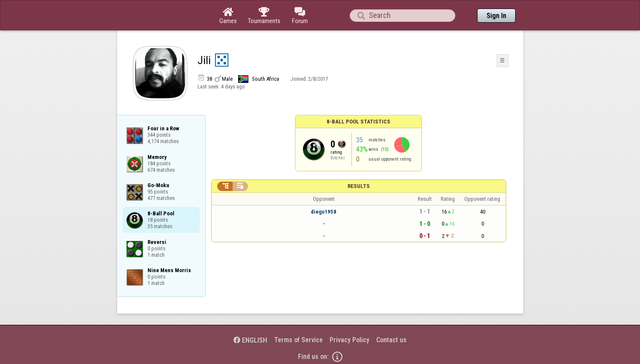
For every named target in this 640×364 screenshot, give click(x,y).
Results (359, 186)
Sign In (496, 16)
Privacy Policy (349, 340)
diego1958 (324, 212)
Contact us (391, 340)
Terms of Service (298, 340)
